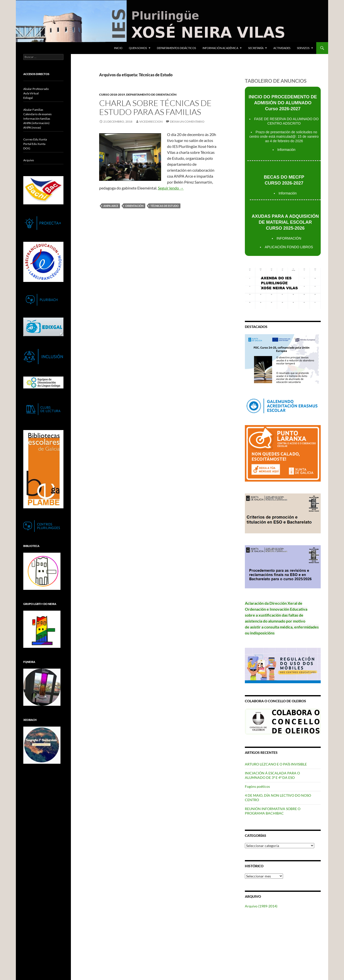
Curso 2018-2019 (112, 95)
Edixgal (28, 98)
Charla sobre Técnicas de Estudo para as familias (155, 107)
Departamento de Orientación (151, 95)
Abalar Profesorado (36, 89)
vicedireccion (151, 122)
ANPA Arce (111, 206)
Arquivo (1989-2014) (261, 906)
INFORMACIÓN (289, 238)
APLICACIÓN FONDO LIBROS (289, 247)
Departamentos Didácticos (176, 48)
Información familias (37, 119)
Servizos (303, 48)
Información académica (220, 48)
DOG (27, 148)
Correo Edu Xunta (35, 139)
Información (286, 150)
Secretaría (256, 48)
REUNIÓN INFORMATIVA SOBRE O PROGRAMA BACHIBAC (273, 811)
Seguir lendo (171, 188)
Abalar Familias (33, 110)
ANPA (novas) (32, 127)
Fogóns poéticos (257, 786)
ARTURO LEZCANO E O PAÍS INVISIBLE (276, 764)
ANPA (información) (36, 123)
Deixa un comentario (187, 122)
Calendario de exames (37, 114)
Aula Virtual (31, 93)
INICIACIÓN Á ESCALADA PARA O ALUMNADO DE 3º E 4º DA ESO (272, 775)
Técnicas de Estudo (165, 206)
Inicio (118, 48)
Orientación (134, 206)
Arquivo (29, 160)
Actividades (282, 48)
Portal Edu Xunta (34, 144)
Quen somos (138, 48)
